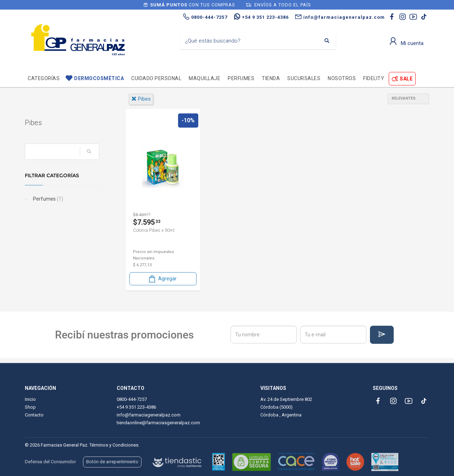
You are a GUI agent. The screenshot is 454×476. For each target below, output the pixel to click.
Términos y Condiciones (114, 445)
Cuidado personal (156, 78)
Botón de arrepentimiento (112, 462)
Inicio (30, 399)
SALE (406, 79)
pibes (141, 99)
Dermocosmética (99, 78)
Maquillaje (204, 78)
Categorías (44, 78)
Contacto (34, 415)
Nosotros (342, 78)
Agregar (162, 279)
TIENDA (271, 78)
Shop (30, 407)
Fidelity (374, 78)
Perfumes (241, 78)
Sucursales (304, 78)
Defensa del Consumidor (50, 462)
